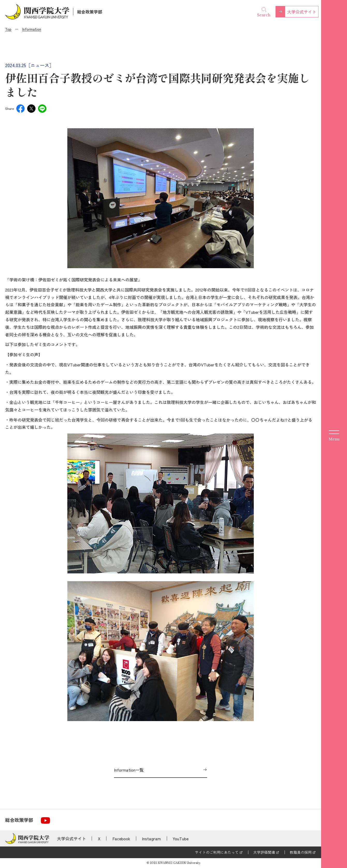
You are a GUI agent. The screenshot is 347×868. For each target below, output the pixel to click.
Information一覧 (129, 770)
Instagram (151, 838)
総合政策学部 (90, 12)
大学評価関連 (264, 852)
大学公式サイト (302, 12)
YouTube (181, 838)
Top (8, 29)
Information (32, 29)
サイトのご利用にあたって (217, 852)
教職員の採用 (301, 852)
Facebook (121, 838)
